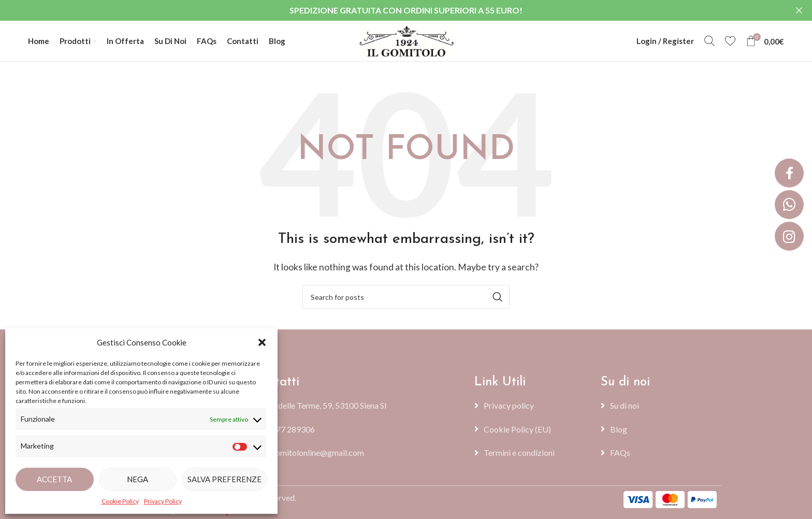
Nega (137, 479)
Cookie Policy (120, 501)
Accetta (54, 479)
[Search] (709, 41)
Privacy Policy (163, 501)
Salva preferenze (224, 479)
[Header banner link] (390, 10)
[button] (262, 342)
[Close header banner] (799, 10)
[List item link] (359, 430)
